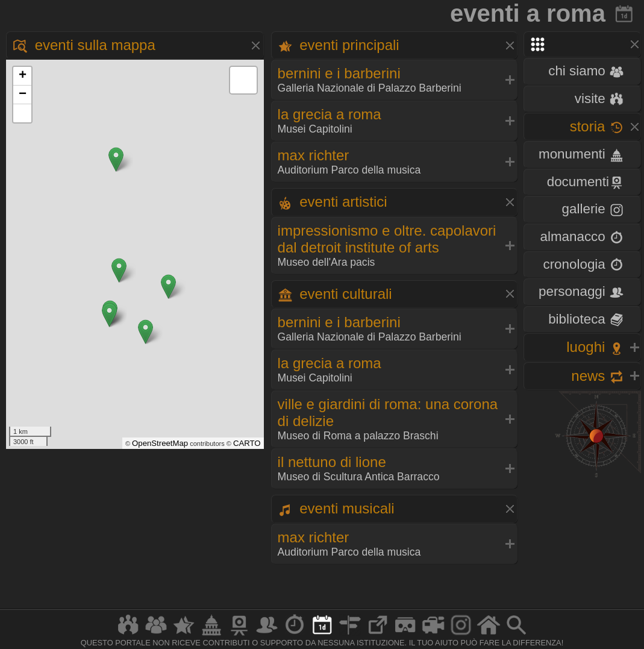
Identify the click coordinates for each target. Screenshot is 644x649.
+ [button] (23, 76)
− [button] (23, 95)
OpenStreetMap (160, 443)
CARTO (247, 443)
